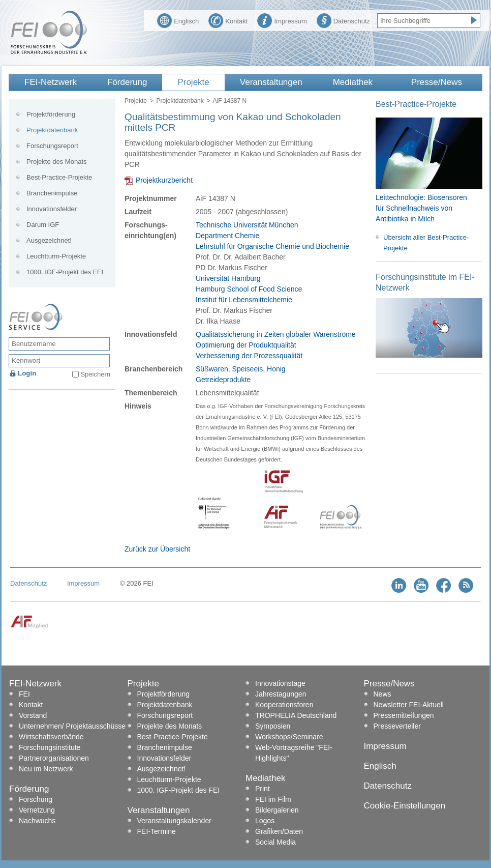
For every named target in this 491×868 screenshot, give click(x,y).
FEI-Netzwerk (51, 82)
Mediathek (353, 82)
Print (263, 789)
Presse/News (437, 82)
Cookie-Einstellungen (405, 806)
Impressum (282, 20)
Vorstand (33, 715)
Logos (265, 821)
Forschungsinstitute (50, 747)
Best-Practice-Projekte (59, 177)
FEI (24, 694)
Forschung (36, 799)
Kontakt (228, 20)
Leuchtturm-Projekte (56, 256)
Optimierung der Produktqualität (246, 345)
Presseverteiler (397, 726)
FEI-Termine (157, 831)
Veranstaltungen (271, 82)
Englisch (178, 20)
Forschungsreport (52, 146)
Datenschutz (343, 20)
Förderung (127, 82)
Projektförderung (51, 114)
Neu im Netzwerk (46, 769)
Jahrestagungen (281, 694)
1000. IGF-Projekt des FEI (65, 272)
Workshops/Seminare (289, 737)
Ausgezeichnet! (49, 240)
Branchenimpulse (52, 193)
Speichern (95, 374)
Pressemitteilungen (404, 715)
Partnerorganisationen (54, 758)
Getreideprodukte (223, 380)
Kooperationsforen (284, 705)
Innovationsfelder (52, 209)
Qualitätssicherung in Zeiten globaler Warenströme (276, 334)
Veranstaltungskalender (174, 821)
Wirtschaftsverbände (51, 737)
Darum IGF (43, 225)
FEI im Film (273, 799)
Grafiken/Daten (279, 831)
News (382, 694)
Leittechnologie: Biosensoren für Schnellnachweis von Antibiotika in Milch (421, 208)
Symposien (273, 726)
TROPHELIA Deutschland (296, 715)
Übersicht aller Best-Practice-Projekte (426, 243)
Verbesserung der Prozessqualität (249, 356)
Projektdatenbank (180, 101)
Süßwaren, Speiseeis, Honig (241, 369)
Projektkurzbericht (164, 180)
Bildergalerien (277, 810)
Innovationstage (280, 683)
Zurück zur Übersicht (157, 549)
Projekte (193, 82)
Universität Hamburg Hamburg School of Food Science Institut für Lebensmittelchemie (249, 289)
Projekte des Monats (57, 162)
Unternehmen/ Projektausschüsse (72, 726)
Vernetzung (37, 810)
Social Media (275, 842)
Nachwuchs (37, 821)
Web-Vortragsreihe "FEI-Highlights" (294, 753)
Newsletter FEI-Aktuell (409, 705)
